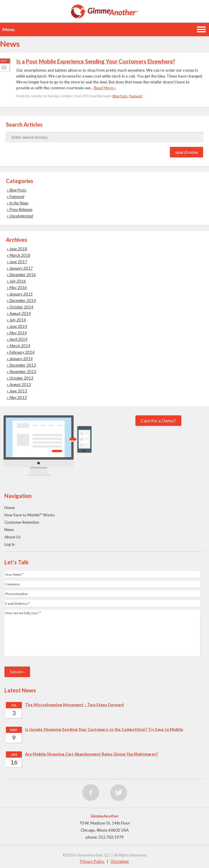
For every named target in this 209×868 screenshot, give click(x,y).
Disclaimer (120, 861)
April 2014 (18, 339)
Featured (135, 96)
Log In (10, 544)
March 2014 (20, 346)
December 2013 (23, 365)
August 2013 (20, 385)
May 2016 (18, 288)
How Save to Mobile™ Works (30, 515)
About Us (13, 537)
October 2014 (21, 307)
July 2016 (18, 281)
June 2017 (18, 262)
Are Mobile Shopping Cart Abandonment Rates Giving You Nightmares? (91, 754)
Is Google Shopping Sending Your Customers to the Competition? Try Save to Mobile (104, 729)
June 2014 (18, 326)
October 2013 (21, 378)
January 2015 (21, 294)
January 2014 (21, 359)
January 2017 (21, 268)
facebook (91, 793)
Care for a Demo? (158, 420)
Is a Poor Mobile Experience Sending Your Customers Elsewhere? (96, 61)
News (9, 530)
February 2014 (22, 352)
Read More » (105, 88)
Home (10, 508)
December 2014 (23, 300)
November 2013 (23, 372)
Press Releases (21, 209)
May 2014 (18, 333)
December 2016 (23, 275)
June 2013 (18, 391)
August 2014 (20, 313)
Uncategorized (21, 216)
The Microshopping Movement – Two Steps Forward (74, 705)
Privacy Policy (92, 861)
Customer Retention (22, 522)
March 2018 (20, 255)
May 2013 (18, 397)
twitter (119, 793)
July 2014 (18, 320)
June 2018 (18, 249)
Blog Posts (120, 96)
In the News (19, 203)
